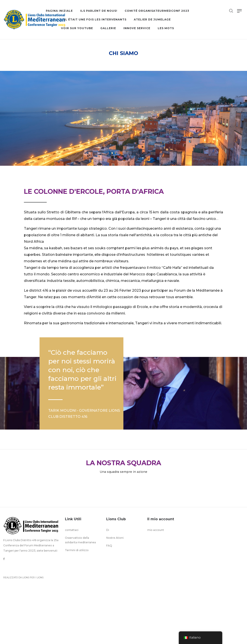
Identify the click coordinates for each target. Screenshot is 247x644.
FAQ (109, 546)
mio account (156, 530)
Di (108, 530)
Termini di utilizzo (77, 550)
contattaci (72, 530)
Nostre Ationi (115, 538)
